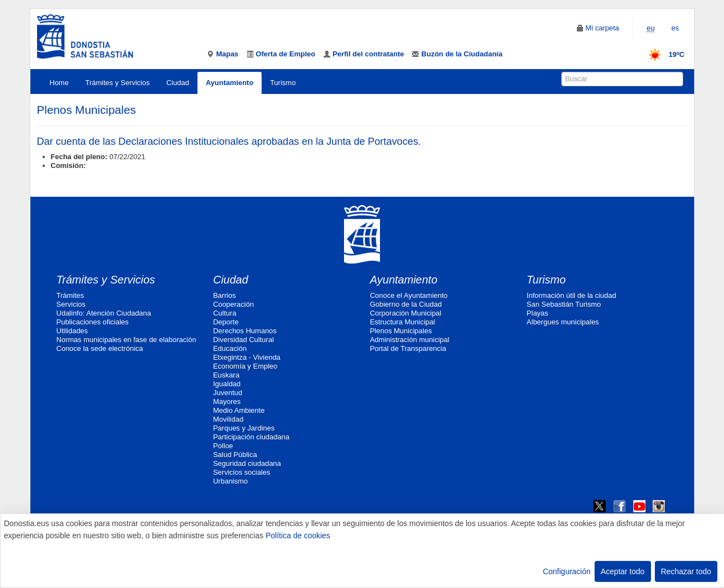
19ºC (663, 54)
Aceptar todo (623, 571)
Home (59, 83)
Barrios (224, 295)
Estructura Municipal (403, 322)
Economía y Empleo (245, 366)
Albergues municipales (563, 322)
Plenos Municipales (401, 331)
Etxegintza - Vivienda (247, 357)
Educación (230, 348)
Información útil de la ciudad (571, 295)
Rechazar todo (686, 571)
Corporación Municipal (406, 313)
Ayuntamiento (230, 83)
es (675, 28)
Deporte (226, 322)
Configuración (566, 571)
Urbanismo (230, 481)
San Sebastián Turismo (564, 304)
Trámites (70, 295)
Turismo (283, 83)
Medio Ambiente (239, 410)
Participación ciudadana (251, 437)
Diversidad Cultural (243, 340)
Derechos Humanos (245, 331)
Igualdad (227, 384)
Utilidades (72, 331)
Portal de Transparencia (408, 348)
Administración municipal (410, 340)
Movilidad (228, 419)
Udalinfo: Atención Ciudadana (104, 313)
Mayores (227, 401)
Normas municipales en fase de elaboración (126, 340)
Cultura (225, 313)
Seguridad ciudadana (247, 463)
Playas (537, 313)
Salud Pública (235, 455)
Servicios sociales (241, 472)
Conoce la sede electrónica (100, 348)
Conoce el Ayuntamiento (409, 295)
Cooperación (233, 304)
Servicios (71, 304)
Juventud (228, 393)
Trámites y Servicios (118, 83)
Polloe (223, 446)
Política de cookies (298, 535)
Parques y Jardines (244, 428)
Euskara (226, 375)
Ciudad (178, 83)
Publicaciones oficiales (93, 322)
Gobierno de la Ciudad (406, 304)
